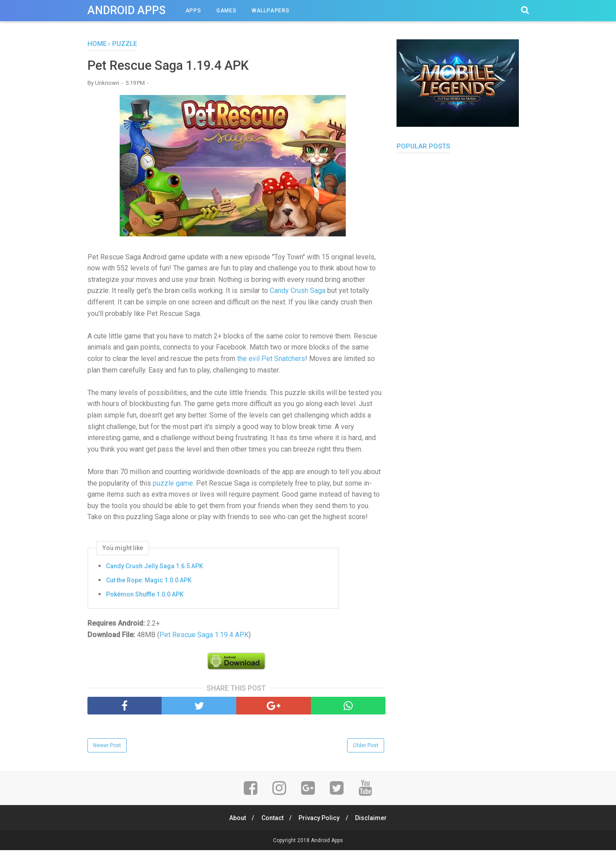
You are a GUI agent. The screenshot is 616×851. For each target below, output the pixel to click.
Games (227, 11)
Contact (272, 819)
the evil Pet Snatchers (271, 359)
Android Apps (127, 10)
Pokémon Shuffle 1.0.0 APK (145, 595)
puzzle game (173, 484)
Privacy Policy (320, 819)
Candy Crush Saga (297, 291)
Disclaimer (373, 819)
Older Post (366, 746)
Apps (193, 11)
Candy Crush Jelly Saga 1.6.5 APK (155, 566)
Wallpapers (271, 11)
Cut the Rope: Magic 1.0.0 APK (149, 581)
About (235, 819)
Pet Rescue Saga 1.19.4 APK (204, 635)
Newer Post (107, 746)
